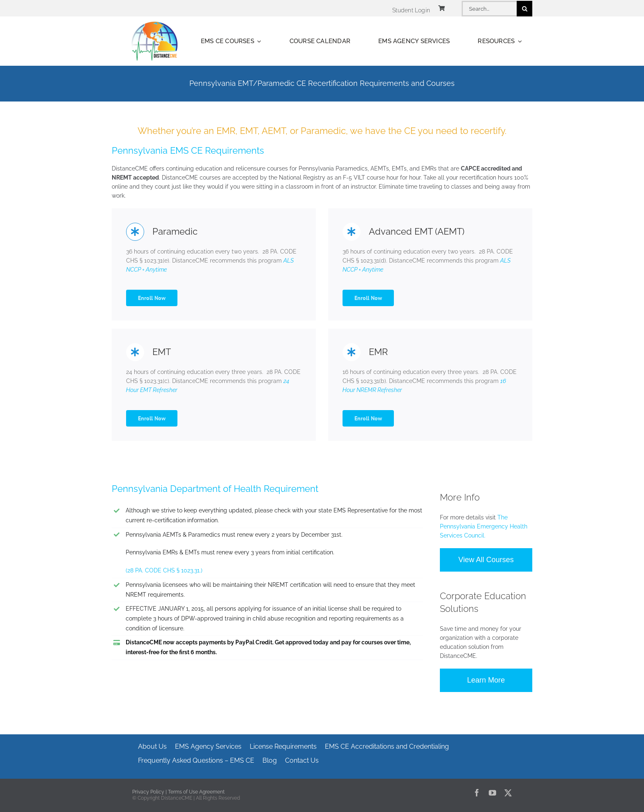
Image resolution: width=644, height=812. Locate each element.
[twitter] (508, 793)
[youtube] (492, 793)
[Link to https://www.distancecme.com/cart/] (442, 8)
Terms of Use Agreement (196, 792)
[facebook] (477, 793)
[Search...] (489, 9)
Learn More (486, 680)
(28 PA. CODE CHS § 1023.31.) (164, 570)
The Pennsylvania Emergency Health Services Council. (484, 526)
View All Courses (486, 560)
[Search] (524, 9)
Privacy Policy (148, 792)
